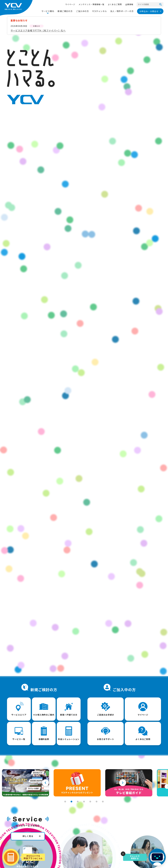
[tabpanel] (26, 783)
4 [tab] (84, 802)
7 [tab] (103, 802)
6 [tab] (97, 802)
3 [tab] (78, 802)
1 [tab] (65, 802)
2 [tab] (71, 802)
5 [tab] (90, 802)
